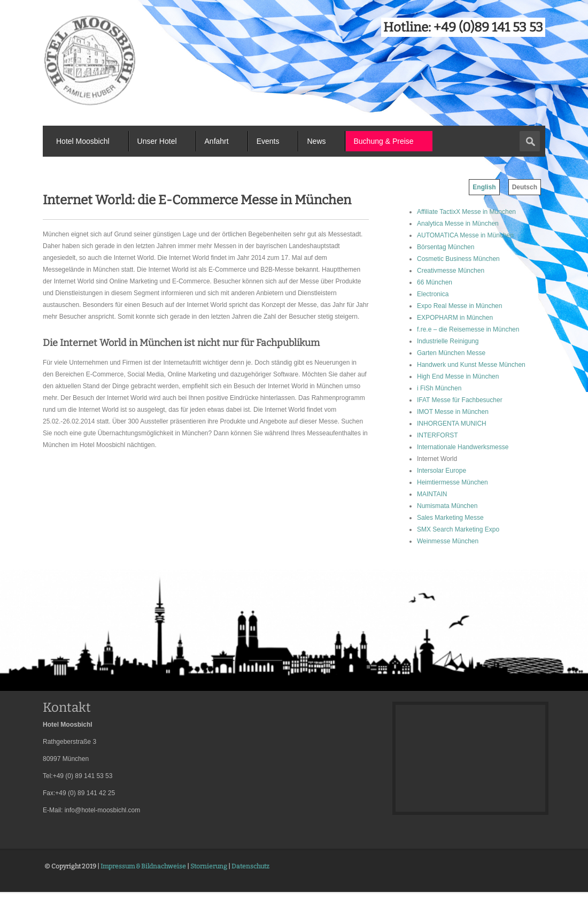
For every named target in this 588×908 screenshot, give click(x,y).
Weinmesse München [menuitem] (448, 541)
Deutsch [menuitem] (525, 187)
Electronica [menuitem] (433, 294)
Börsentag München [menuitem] (446, 247)
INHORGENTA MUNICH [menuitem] (452, 424)
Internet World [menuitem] (437, 459)
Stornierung (209, 866)
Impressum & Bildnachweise (143, 866)
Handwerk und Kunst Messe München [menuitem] (471, 365)
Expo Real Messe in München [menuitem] (459, 306)
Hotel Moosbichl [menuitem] (83, 141)
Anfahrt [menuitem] (217, 141)
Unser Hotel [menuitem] (157, 141)
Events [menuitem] (268, 141)
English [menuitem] (484, 187)
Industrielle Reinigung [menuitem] (448, 341)
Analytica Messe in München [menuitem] (458, 224)
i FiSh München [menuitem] (439, 388)
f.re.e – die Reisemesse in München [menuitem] (468, 329)
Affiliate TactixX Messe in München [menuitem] (466, 212)
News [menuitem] (316, 141)
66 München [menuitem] (435, 282)
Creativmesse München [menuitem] (451, 271)
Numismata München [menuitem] (447, 506)
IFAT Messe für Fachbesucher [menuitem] (460, 400)
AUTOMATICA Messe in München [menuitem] (465, 235)
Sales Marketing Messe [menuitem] (450, 518)
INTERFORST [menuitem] (438, 435)
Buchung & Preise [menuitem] (384, 141)
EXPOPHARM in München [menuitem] (455, 318)
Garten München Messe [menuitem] (451, 353)
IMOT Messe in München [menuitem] (453, 412)
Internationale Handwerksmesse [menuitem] (463, 447)
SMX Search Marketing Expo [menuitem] (458, 529)
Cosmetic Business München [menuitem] (458, 259)
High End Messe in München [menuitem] (458, 376)
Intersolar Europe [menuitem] (442, 471)
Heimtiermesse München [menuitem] (452, 482)
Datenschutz (250, 866)
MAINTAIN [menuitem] (432, 494)
